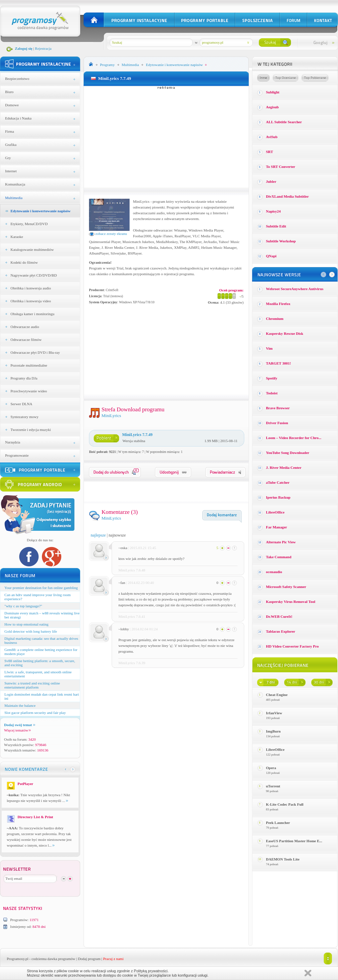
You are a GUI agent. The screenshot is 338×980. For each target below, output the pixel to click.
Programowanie (17, 455)
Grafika (11, 145)
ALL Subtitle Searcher (284, 122)
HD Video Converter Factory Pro (292, 646)
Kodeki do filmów (24, 262)
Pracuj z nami (113, 959)
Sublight (273, 92)
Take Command (279, 557)
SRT (269, 152)
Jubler (271, 181)
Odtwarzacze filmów (26, 340)
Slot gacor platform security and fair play (35, 713)
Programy (107, 65)
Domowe (12, 105)
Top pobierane (315, 78)
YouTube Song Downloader (288, 453)
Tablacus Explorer (281, 631)
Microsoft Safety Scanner (286, 587)
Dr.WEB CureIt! (279, 616)
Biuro (9, 92)
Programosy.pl (18, 959)
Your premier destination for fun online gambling (41, 588)
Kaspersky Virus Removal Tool (291, 602)
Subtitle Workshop (281, 241)
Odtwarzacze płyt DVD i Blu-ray (35, 352)
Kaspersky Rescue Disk (285, 333)
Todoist (272, 393)
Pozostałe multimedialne (29, 365)
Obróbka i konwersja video (31, 301)
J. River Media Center (284, 467)
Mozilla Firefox (278, 304)
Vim (269, 348)
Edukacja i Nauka (18, 118)
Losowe (263, 78)
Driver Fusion (277, 423)
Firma (9, 131)
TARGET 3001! (278, 363)
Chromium (275, 319)
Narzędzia (13, 442)
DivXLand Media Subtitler (287, 196)
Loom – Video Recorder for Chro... (294, 438)
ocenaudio (274, 572)
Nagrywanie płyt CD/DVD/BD (34, 275)
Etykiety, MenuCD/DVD (29, 224)
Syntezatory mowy (25, 417)
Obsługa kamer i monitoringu (32, 314)
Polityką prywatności (151, 971)
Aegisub (272, 107)
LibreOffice (275, 512)
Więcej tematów (17, 730)
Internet (11, 171)
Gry (8, 158)
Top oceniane (286, 78)
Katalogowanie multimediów (32, 249)
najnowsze (117, 535)
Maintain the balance (20, 705)
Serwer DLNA (21, 404)
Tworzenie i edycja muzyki (31, 430)
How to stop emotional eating (26, 624)
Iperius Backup (278, 497)
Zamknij (308, 973)
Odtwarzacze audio (25, 327)
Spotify (272, 378)
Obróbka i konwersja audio (31, 288)
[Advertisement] (166, 137)
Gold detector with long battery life (31, 631)
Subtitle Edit (276, 226)
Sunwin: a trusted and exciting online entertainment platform (32, 685)
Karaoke (17, 237)
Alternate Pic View (281, 542)
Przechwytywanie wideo (29, 391)
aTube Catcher (278, 482)
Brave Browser (278, 408)
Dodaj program (89, 959)
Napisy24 (273, 211)
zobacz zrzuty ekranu (108, 234)
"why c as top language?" (23, 606)
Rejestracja (43, 48)
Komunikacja (15, 184)
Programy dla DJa (24, 378)
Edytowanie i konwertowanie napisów (41, 211)
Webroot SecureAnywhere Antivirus (295, 289)
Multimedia (14, 198)
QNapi (271, 256)
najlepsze (98, 535)
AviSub (272, 137)
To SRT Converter (280, 167)
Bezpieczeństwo (17, 79)
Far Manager (276, 527)
